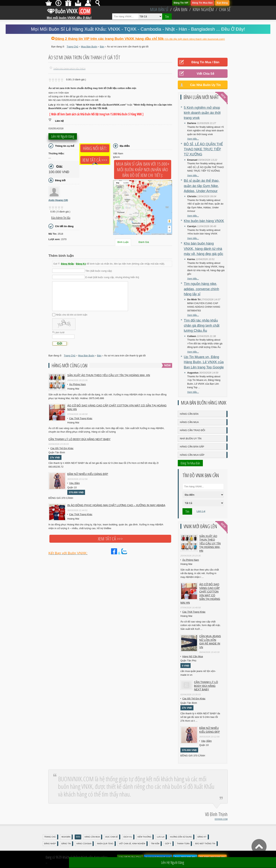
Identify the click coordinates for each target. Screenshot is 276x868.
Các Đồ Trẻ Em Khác (62, 448)
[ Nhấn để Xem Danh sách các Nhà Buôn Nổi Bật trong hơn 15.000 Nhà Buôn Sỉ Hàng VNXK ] (96, 114)
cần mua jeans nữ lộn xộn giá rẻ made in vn (210, 642)
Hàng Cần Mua (189, 422)
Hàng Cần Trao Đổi (192, 430)
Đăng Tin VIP (181, 3)
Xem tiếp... (193, 139)
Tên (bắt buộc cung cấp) (99, 271)
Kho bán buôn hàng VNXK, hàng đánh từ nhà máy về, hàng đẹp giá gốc (204, 249)
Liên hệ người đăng (63, 137)
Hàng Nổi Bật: (95, 148)
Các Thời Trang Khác (81, 418)
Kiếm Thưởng (145, 837)
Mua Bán (66, 837)
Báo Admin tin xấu (61, 218)
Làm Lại (201, 511)
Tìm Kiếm (155, 844)
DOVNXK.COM (221, 819)
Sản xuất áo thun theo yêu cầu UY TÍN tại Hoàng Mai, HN (109, 375)
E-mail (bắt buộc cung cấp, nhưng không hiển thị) (112, 277)
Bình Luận (123, 242)
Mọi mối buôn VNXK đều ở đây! (69, 16)
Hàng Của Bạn (84, 844)
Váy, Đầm (74, 483)
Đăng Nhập (67, 264)
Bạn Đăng (222, 3)
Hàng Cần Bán (189, 414)
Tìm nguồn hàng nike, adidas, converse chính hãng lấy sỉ (201, 289)
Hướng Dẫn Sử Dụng (181, 837)
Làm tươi (59, 332)
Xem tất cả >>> (95, 160)
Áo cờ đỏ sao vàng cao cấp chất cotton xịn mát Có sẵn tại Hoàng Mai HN (117, 407)
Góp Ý (168, 844)
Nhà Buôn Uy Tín (191, 439)
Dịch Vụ (128, 837)
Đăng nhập (50, 844)
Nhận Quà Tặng (105, 844)
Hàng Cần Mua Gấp (192, 455)
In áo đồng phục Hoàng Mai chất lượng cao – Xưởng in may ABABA (116, 505)
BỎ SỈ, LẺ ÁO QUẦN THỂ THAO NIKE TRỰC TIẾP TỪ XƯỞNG (203, 149)
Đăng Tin (66, 844)
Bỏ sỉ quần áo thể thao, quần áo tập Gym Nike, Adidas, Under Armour (202, 186)
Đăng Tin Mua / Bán (205, 62)
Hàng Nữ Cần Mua (193, 656)
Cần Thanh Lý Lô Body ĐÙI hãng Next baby (79, 439)
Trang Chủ (50, 837)
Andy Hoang (58, 200)
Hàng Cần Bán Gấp (192, 447)
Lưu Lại (161, 837)
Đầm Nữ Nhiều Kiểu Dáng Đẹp (88, 474)
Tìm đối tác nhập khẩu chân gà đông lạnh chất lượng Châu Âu (202, 326)
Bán (78, 837)
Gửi (60, 343)
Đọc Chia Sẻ (112, 837)
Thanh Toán (183, 844)
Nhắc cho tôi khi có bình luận (72, 315)
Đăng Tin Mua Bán (202, 3)
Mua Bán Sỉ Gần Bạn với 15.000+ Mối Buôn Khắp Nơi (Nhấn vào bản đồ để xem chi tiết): (143, 170)
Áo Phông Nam (77, 384)
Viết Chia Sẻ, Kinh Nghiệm (132, 844)
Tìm (167, 17)
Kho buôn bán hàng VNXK (204, 221)
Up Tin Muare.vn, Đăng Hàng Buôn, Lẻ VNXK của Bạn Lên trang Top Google (204, 362)
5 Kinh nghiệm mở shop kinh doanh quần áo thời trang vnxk (202, 113)
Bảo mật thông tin (205, 844)
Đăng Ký (81, 264)
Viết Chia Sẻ (205, 74)
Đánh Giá (144, 242)
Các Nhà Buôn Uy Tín (205, 85)
